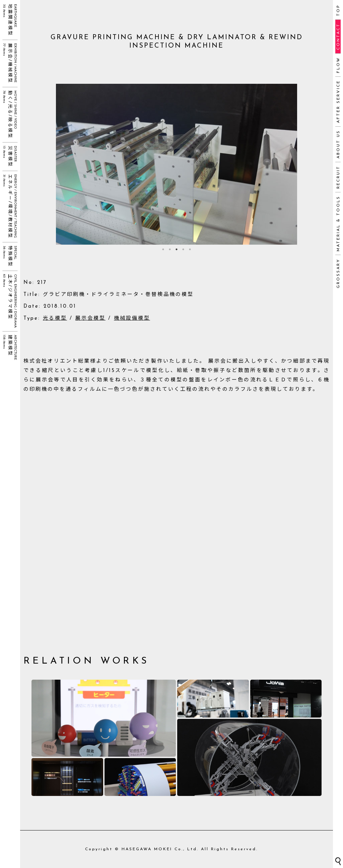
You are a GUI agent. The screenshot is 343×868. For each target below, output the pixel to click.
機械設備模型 (132, 319)
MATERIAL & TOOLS (338, 224)
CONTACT (338, 37)
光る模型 (55, 319)
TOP (338, 10)
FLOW (338, 65)
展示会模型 (90, 319)
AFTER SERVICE (338, 102)
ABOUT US (338, 144)
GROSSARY (338, 273)
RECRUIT (338, 177)
